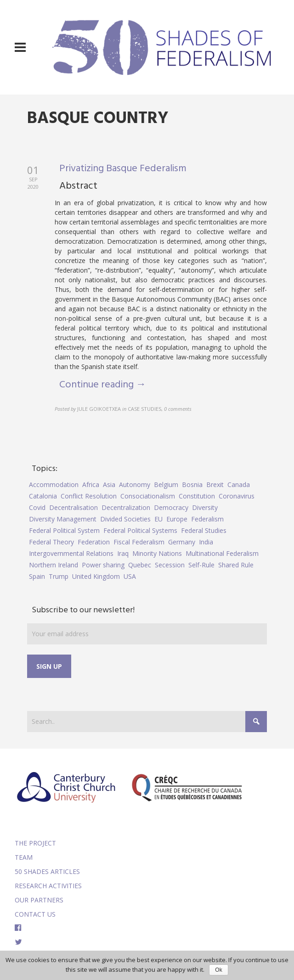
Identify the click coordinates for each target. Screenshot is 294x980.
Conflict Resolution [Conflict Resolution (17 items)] (89, 496)
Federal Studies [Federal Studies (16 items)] (204, 530)
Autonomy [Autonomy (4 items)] (135, 484)
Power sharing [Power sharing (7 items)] (103, 565)
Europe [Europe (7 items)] (177, 519)
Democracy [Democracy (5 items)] (171, 507)
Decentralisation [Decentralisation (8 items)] (73, 507)
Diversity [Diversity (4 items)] (205, 507)
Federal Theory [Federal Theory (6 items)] (51, 542)
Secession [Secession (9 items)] (170, 565)
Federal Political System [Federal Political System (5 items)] (64, 530)
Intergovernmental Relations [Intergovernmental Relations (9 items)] (71, 553)
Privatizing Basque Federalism (123, 169)
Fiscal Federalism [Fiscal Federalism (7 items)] (139, 542)
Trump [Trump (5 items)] (59, 576)
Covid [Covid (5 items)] (37, 507)
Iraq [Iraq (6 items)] (123, 553)
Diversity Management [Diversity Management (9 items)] (63, 519)
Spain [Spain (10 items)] (37, 576)
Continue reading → (103, 385)
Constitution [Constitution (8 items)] (197, 496)
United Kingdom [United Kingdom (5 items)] (96, 576)
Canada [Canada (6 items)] (239, 484)
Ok (218, 970)
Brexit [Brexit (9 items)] (215, 484)
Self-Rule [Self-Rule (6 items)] (201, 565)
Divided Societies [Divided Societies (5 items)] (125, 519)
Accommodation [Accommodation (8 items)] (54, 484)
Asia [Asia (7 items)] (109, 484)
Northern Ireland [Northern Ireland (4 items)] (54, 565)
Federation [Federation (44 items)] (94, 542)
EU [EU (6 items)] (158, 519)
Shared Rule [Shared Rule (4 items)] (236, 565)
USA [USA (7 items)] (130, 576)
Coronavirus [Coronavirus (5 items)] (237, 496)
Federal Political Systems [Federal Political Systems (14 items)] (140, 530)
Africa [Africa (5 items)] (91, 484)
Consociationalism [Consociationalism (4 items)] (148, 496)
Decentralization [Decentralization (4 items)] (126, 507)
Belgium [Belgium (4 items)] (166, 484)
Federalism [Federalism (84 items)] (207, 519)
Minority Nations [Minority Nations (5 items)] (157, 553)
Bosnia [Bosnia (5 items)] (192, 484)
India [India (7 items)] (206, 542)
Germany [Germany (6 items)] (182, 542)
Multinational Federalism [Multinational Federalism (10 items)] (222, 553)
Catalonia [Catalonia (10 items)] (43, 496)
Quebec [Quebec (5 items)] (140, 565)
